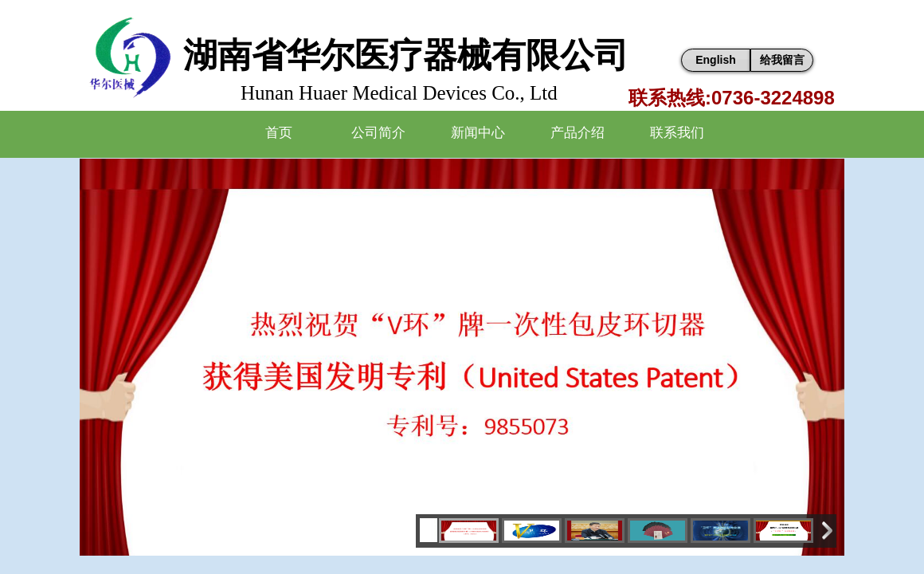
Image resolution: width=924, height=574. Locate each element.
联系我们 (677, 133)
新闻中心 (478, 133)
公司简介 (378, 133)
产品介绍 (577, 133)
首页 (279, 133)
